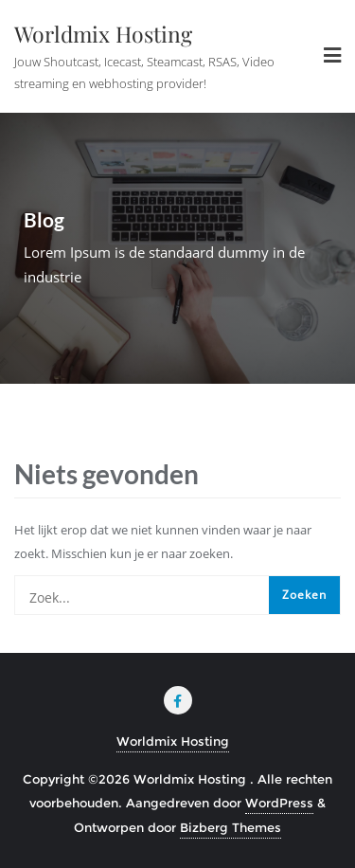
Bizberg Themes (231, 827)
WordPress (279, 803)
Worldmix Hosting (173, 741)
